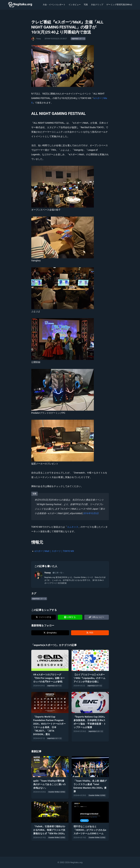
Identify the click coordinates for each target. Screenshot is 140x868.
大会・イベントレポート (54, 5)
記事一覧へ (58, 573)
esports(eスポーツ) (78, 39)
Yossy (48, 573)
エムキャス (73, 527)
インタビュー (75, 5)
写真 (86, 5)
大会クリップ (97, 5)
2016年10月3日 (91, 513)
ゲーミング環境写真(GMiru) (119, 5)
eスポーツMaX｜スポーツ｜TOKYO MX (54, 551)
